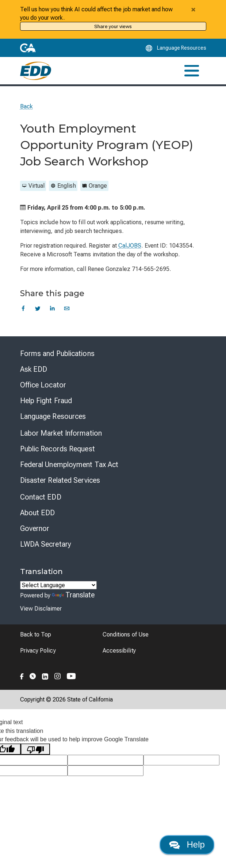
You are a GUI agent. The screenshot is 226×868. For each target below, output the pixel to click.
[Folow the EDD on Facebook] (22, 675)
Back (26, 106)
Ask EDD (34, 369)
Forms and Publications (57, 353)
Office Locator (43, 385)
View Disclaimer (41, 609)
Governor (35, 528)
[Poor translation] (35, 749)
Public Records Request (58, 449)
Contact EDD (41, 497)
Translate (73, 595)
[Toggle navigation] (192, 71)
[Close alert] (194, 9)
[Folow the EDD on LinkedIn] (45, 675)
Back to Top (36, 634)
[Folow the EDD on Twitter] (33, 675)
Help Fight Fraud (46, 401)
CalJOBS (130, 246)
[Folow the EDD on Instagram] (58, 675)
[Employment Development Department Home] (36, 71)
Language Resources (53, 416)
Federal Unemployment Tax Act (69, 464)
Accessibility (119, 651)
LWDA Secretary (46, 544)
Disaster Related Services (60, 480)
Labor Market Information (61, 433)
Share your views (113, 26)
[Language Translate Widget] (58, 585)
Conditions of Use (126, 634)
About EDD (38, 513)
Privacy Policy (38, 651)
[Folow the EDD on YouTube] (71, 675)
